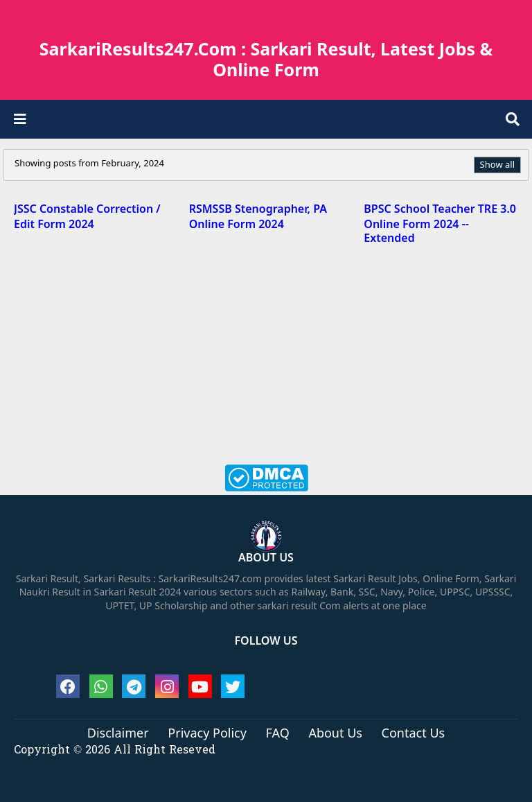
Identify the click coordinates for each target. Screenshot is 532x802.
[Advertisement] (266, 364)
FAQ (278, 733)
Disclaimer (118, 733)
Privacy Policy (207, 733)
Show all (497, 164)
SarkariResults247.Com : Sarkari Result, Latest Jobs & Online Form (266, 59)
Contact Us (414, 733)
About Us (335, 733)
